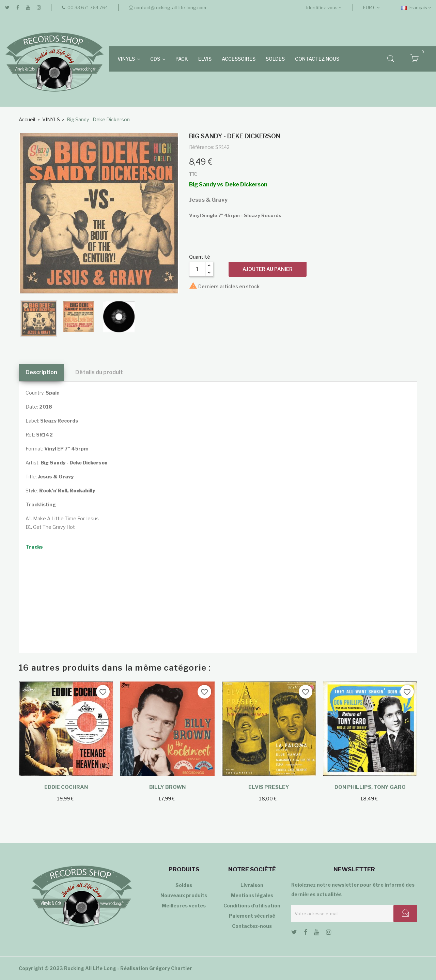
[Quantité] (197, 269)
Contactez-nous (252, 926)
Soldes (184, 885)
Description (41, 372)
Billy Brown (167, 787)
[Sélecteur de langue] (416, 7)
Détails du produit (99, 372)
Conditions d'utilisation (252, 906)
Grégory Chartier (171, 968)
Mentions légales (252, 895)
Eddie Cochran (66, 787)
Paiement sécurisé (252, 916)
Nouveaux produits (184, 895)
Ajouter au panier (268, 269)
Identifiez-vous (324, 7)
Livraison (252, 885)
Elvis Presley (269, 787)
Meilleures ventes (184, 906)
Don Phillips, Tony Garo (370, 787)
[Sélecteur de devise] (371, 7)
